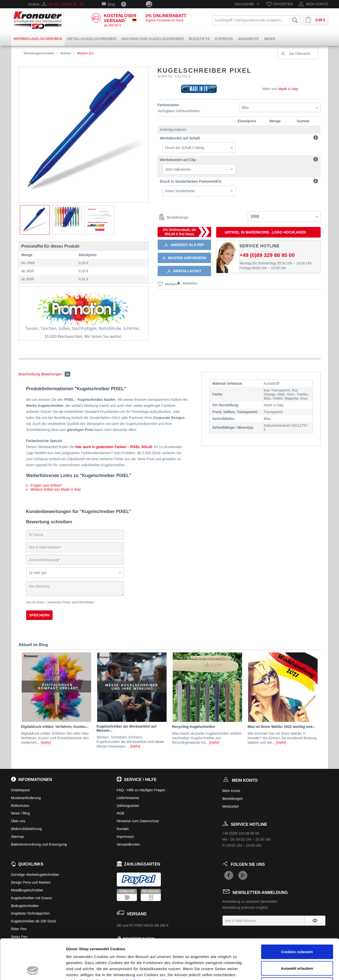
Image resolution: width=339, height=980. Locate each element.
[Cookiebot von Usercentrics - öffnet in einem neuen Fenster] (33, 970)
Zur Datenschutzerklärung (150, 943)
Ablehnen (297, 947)
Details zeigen (268, 970)
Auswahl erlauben (297, 931)
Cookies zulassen (297, 914)
